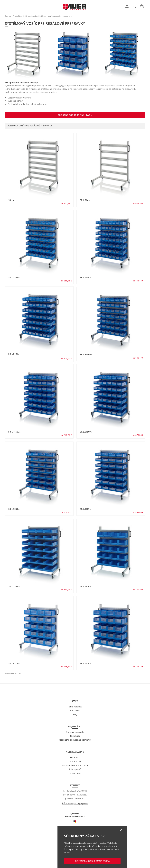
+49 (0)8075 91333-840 (76, 791)
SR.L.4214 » (14, 663)
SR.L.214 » (85, 200)
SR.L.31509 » (86, 354)
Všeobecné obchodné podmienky (75, 740)
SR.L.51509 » (86, 432)
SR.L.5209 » (14, 586)
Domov (8, 16)
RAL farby (75, 711)
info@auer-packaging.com (75, 803)
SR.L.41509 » (14, 432)
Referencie (75, 757)
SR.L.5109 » (14, 354)
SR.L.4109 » (85, 277)
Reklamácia (75, 736)
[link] (127, 6)
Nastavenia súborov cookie (75, 765)
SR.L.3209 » (14, 509)
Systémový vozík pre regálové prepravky (56, 16)
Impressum (75, 773)
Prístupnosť (75, 769)
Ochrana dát (75, 761)
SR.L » (11, 200)
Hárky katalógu (75, 707)
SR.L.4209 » (85, 509)
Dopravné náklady (75, 732)
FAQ (75, 714)
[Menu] (7, 7)
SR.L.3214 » (85, 586)
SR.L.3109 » (14, 277)
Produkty (17, 16)
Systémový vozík (30, 16)
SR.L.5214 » (85, 663)
